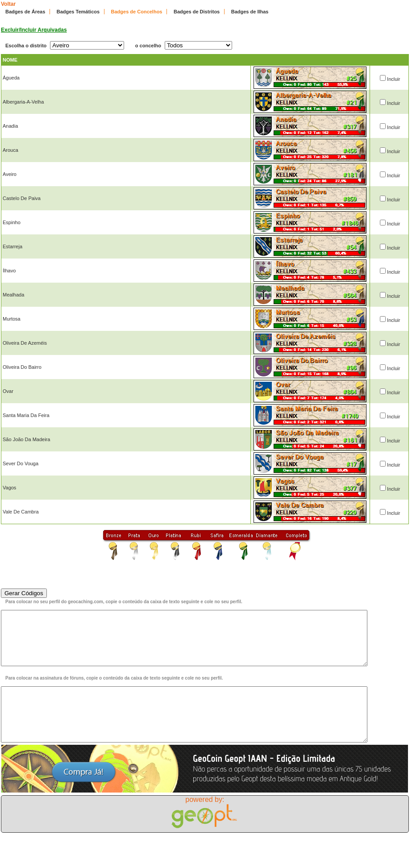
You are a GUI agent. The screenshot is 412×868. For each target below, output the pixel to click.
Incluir (393, 79)
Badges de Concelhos (137, 12)
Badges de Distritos (197, 12)
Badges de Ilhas (250, 12)
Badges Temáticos (78, 12)
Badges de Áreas (25, 12)
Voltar (8, 4)
